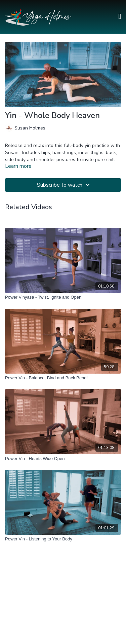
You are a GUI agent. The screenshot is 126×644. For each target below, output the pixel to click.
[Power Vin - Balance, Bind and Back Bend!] (63, 378)
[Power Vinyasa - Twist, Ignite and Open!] (63, 297)
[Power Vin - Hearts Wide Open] (63, 459)
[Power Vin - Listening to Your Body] (63, 539)
